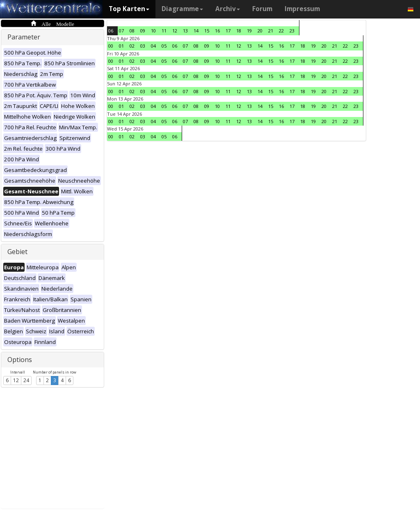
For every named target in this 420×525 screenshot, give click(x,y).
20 (260, 31)
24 (26, 380)
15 (207, 31)
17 (228, 31)
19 (249, 31)
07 (121, 31)
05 (164, 46)
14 (196, 31)
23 (292, 31)
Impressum (302, 9)
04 (153, 46)
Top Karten (129, 9)
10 (153, 31)
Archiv (228, 9)
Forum (262, 9)
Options (20, 360)
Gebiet (17, 252)
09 (143, 31)
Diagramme (182, 9)
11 (164, 31)
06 (111, 31)
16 (217, 31)
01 (121, 46)
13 (185, 31)
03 (143, 46)
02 (132, 46)
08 (132, 31)
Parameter (24, 37)
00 (111, 46)
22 (281, 31)
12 (16, 380)
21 (271, 31)
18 (239, 31)
